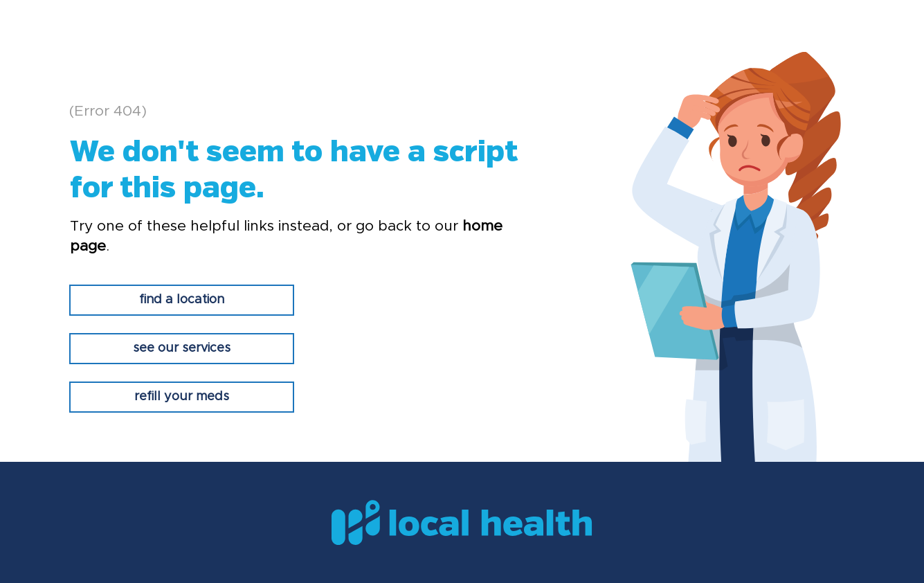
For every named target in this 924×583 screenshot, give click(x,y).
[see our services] (182, 349)
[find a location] (182, 300)
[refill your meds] (182, 397)
